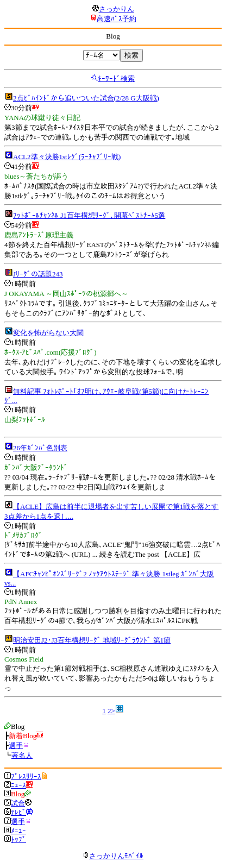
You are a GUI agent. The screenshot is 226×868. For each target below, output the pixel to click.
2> (111, 711)
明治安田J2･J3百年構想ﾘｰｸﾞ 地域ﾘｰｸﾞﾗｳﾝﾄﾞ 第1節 (92, 640)
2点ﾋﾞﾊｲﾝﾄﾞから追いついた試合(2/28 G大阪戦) (86, 98)
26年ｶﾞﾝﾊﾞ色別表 (40, 448)
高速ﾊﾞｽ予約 (117, 19)
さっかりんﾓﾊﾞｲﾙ (113, 856)
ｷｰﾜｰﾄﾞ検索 (116, 78)
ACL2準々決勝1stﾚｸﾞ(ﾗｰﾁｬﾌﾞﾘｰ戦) (67, 157)
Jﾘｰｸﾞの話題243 (38, 274)
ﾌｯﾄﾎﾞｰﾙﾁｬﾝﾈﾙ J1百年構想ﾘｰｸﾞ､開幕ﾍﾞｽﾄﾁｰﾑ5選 (89, 215)
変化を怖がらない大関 (48, 333)
